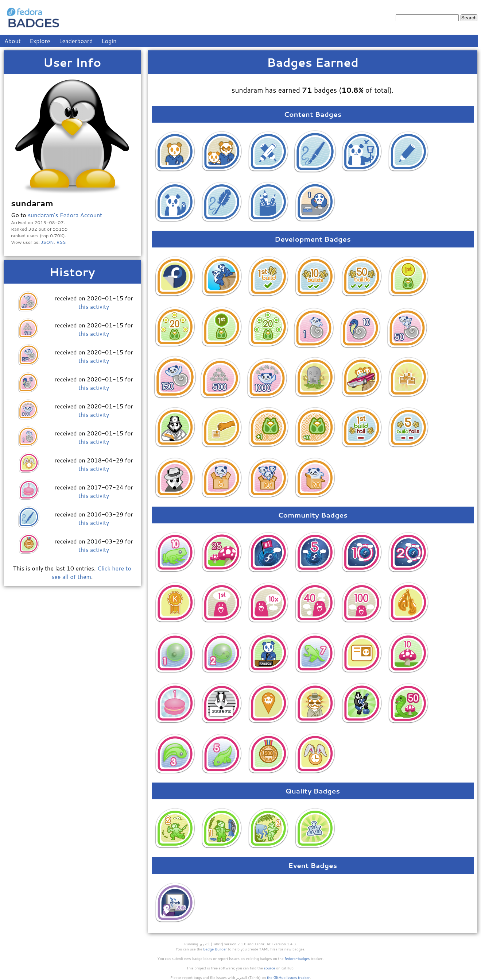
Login (109, 41)
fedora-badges (297, 958)
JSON (47, 242)
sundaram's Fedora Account (65, 215)
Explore (40, 41)
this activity (94, 306)
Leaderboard (76, 41)
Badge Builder (215, 949)
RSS (61, 242)
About (13, 41)
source (270, 968)
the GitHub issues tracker (288, 977)
